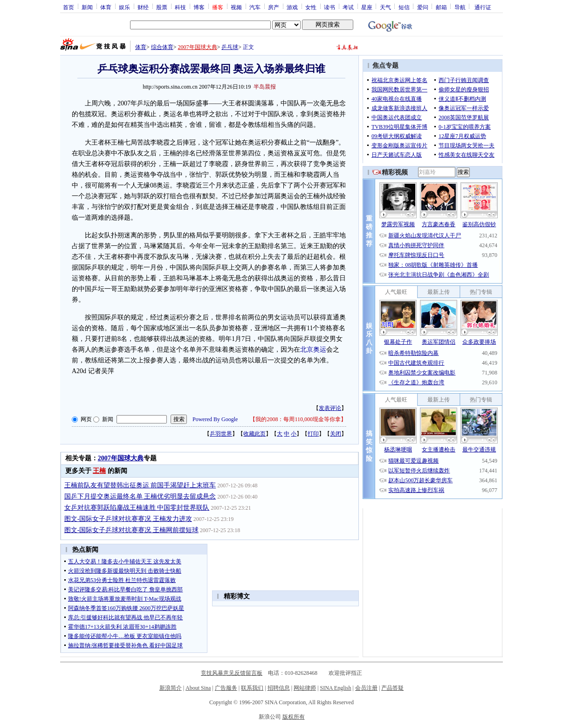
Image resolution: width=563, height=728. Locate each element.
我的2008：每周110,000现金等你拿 (298, 419)
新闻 (87, 7)
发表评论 (330, 408)
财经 (143, 7)
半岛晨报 (265, 87)
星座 (367, 7)
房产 (274, 7)
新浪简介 (171, 688)
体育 (106, 7)
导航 (460, 7)
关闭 (336, 434)
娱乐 (124, 7)
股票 (162, 7)
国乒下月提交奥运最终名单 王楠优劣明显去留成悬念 (140, 496)
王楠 (99, 471)
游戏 (292, 7)
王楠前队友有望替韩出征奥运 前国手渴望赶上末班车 (140, 485)
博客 (199, 7)
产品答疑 (392, 688)
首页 (69, 7)
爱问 (423, 7)
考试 (348, 7)
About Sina (198, 688)
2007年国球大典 (198, 47)
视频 (236, 7)
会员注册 (366, 688)
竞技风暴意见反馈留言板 (232, 673)
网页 (86, 419)
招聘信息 (279, 688)
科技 (180, 7)
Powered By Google (215, 419)
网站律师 (305, 688)
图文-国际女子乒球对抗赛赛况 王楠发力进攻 (128, 519)
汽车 (255, 7)
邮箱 (441, 7)
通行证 (483, 7)
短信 (404, 7)
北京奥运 (313, 350)
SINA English (335, 688)
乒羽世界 (221, 434)
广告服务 (226, 688)
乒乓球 (230, 47)
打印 (313, 434)
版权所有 (294, 717)
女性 (311, 7)
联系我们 (252, 688)
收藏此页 (254, 434)
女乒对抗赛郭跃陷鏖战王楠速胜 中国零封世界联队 (137, 508)
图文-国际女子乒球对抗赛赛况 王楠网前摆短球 (131, 530)
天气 (385, 7)
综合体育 (162, 47)
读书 (330, 7)
